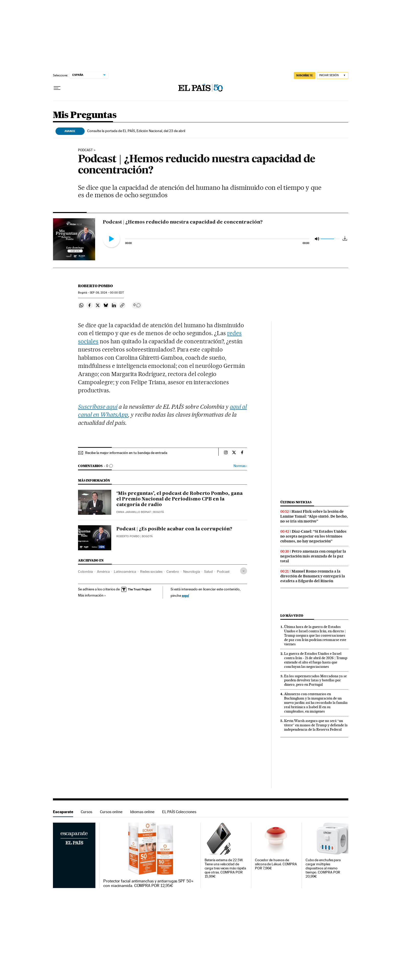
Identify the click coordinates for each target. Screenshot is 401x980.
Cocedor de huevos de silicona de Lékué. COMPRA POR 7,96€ (276, 864)
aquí (185, 595)
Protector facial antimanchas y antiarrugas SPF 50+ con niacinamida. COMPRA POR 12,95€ (148, 883)
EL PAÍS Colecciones (179, 812)
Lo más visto (292, 616)
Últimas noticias (296, 502)
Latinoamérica (125, 571)
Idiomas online (142, 812)
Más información (92, 595)
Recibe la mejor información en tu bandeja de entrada (126, 453)
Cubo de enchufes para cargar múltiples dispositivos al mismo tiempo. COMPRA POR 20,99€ (323, 868)
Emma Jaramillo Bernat (134, 512)
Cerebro (173, 571)
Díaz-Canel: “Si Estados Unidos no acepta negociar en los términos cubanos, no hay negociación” (313, 536)
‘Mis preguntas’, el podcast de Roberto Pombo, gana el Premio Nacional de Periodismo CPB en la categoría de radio (180, 499)
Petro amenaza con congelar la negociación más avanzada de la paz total (313, 556)
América (103, 571)
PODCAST (85, 150)
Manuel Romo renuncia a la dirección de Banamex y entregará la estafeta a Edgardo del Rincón (313, 576)
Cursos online (111, 812)
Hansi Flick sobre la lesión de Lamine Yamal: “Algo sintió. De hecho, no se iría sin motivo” (314, 516)
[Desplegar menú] (57, 88)
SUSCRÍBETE (305, 75)
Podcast (223, 571)
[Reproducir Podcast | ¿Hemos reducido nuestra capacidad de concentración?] (111, 239)
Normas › (240, 466)
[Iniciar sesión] (333, 75)
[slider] (217, 242)
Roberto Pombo (95, 286)
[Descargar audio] (345, 239)
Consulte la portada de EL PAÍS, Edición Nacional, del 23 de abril (136, 131)
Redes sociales (151, 571)
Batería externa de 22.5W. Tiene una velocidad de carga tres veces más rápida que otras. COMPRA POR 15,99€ (225, 868)
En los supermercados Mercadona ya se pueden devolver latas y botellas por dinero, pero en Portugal (315, 680)
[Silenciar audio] (317, 239)
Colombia (85, 571)
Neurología (192, 571)
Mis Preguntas (85, 115)
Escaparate (63, 812)
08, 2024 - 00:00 (107, 293)
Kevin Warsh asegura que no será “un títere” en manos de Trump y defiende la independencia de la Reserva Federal (316, 725)
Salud (208, 571)
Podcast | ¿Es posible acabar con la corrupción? (174, 529)
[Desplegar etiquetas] (244, 571)
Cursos (87, 812)
